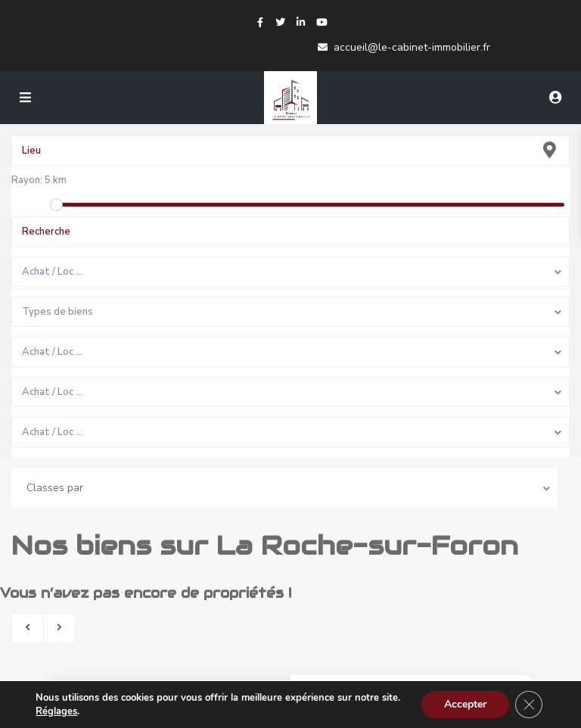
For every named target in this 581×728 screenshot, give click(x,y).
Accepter (465, 704)
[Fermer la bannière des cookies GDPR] (529, 705)
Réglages (56, 711)
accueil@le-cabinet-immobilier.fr (412, 47)
